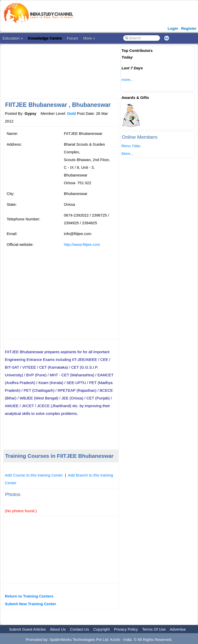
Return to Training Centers (29, 596)
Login (173, 28)
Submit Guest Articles (27, 629)
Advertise (178, 629)
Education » (13, 38)
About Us (58, 629)
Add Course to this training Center (34, 475)
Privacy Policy (126, 629)
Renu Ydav (131, 146)
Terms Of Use (154, 629)
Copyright (102, 629)
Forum (72, 38)
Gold (72, 113)
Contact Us (80, 629)
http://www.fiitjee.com (82, 244)
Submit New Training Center (31, 604)
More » (89, 38)
